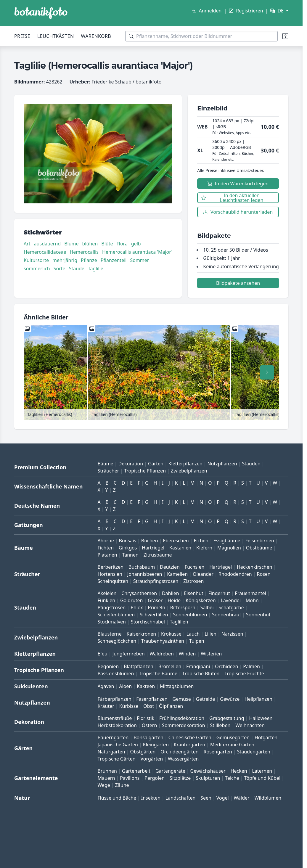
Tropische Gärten (116, 759)
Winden (187, 654)
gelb (136, 244)
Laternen (262, 771)
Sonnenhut (258, 615)
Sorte (60, 269)
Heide (174, 600)
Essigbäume (227, 541)
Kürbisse (129, 706)
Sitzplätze (180, 778)
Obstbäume (259, 548)
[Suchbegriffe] (201, 36)
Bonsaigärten (148, 737)
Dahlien (171, 593)
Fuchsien (195, 567)
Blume (71, 244)
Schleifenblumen (116, 615)
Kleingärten (156, 745)
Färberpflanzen (114, 699)
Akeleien (107, 593)
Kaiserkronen (142, 634)
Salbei (207, 607)
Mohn (252, 600)
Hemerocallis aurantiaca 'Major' (137, 252)
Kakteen (146, 686)
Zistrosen (193, 581)
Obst (149, 706)
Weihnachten (250, 725)
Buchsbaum (142, 567)
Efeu (102, 654)
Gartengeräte (170, 771)
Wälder (242, 798)
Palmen (251, 666)
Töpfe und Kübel (262, 778)
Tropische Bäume (158, 673)
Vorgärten (152, 759)
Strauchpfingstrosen (156, 581)
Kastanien (180, 548)
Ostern (149, 725)
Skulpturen (208, 778)
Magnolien (229, 548)
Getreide (206, 699)
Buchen (150, 541)
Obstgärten (143, 752)
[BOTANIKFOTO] (41, 13)
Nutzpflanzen (222, 464)
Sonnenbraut (226, 615)
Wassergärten (183, 759)
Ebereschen (176, 541)
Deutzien (170, 567)
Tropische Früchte (244, 673)
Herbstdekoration (117, 725)
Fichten (106, 548)
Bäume (105, 464)
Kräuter (106, 706)
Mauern (106, 778)
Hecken (239, 771)
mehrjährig (65, 260)
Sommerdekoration (184, 725)
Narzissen (232, 634)
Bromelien (170, 666)
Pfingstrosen (111, 607)
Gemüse (182, 699)
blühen (90, 244)
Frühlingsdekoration (182, 718)
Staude (77, 269)
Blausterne (109, 634)
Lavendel (231, 600)
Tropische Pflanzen (145, 471)
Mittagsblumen (177, 686)
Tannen (130, 555)
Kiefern (204, 548)
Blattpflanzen (139, 666)
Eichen (201, 541)
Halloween (261, 718)
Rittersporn (183, 607)
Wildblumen (268, 798)
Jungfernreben (129, 654)
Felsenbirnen (259, 541)
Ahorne (106, 541)
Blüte (107, 244)
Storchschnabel (148, 622)
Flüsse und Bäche (117, 798)
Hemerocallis (84, 252)
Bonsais (128, 541)
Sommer (139, 260)
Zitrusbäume (158, 555)
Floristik (146, 718)
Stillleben (220, 725)
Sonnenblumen (190, 615)
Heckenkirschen (254, 567)
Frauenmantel (251, 593)
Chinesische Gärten (190, 737)
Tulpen (197, 641)
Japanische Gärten (118, 745)
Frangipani (198, 666)
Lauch (193, 634)
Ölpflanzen (171, 706)
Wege (104, 785)
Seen (206, 798)
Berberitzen (110, 567)
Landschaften (181, 798)
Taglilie (96, 269)
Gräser (155, 600)
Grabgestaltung (227, 718)
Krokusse (171, 634)
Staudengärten (254, 752)
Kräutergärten (189, 745)
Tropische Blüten (201, 673)
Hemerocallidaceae (45, 252)
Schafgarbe (231, 607)
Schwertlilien (154, 615)
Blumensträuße (115, 718)
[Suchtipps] (285, 36)
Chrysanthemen (139, 593)
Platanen (107, 555)
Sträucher (108, 471)
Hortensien (110, 574)
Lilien (210, 634)
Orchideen (226, 666)
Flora (122, 244)
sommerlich (37, 269)
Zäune (122, 785)
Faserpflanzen (152, 699)
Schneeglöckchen (117, 641)
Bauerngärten (113, 737)
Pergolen (155, 778)
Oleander (203, 574)
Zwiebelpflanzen (189, 471)
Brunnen (107, 771)
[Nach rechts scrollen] (267, 372)
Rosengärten (218, 752)
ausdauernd (48, 244)
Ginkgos (128, 548)
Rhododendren (235, 574)
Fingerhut (219, 593)
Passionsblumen (116, 673)
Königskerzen (201, 600)
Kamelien (177, 574)
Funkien (106, 600)
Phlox (137, 607)
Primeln (157, 607)
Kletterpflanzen (185, 464)
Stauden (251, 464)
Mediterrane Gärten (232, 745)
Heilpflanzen (258, 699)
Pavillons (130, 778)
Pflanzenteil (114, 260)
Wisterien (211, 654)
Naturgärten (111, 752)
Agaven (106, 686)
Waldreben (162, 654)
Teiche (232, 778)
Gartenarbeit (136, 771)
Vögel (223, 798)
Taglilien (179, 622)
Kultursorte (36, 260)
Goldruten (131, 600)
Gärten (156, 464)
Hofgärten (266, 737)
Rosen (264, 574)
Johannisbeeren (145, 574)
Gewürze (230, 699)
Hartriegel (153, 548)
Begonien (108, 666)
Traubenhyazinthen (163, 641)
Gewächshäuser (208, 771)
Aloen (125, 686)
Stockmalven (112, 622)
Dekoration (131, 464)
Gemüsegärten (233, 737)
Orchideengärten (179, 752)
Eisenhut (193, 593)
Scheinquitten (113, 581)
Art (27, 244)
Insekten (151, 798)
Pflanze (89, 260)
